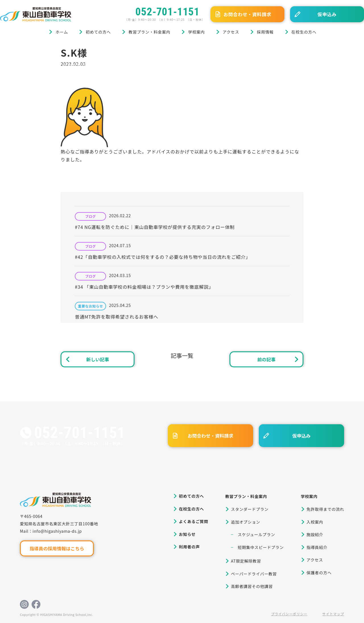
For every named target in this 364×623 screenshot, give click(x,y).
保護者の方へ (319, 573)
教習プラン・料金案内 (149, 32)
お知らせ (187, 534)
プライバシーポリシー (289, 614)
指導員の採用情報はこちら (57, 548)
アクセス (231, 32)
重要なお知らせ (90, 306)
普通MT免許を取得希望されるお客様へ (116, 317)
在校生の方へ (304, 32)
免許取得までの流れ (325, 509)
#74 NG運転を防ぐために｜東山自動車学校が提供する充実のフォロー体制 (155, 227)
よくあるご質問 (194, 521)
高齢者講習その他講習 (252, 586)
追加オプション (246, 522)
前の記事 (266, 359)
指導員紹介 (317, 547)
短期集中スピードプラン (261, 547)
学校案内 (196, 32)
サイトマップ (333, 614)
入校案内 (315, 522)
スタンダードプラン (250, 509)
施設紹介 (315, 534)
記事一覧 (182, 355)
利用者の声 (189, 547)
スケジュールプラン (256, 534)
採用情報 (265, 32)
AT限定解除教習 (246, 561)
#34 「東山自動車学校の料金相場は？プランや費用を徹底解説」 (144, 287)
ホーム (62, 32)
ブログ (28, 49)
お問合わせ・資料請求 (247, 14)
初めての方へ (98, 32)
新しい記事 (98, 359)
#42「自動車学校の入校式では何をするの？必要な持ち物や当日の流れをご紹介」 (163, 257)
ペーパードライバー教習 (254, 574)
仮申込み (327, 14)
